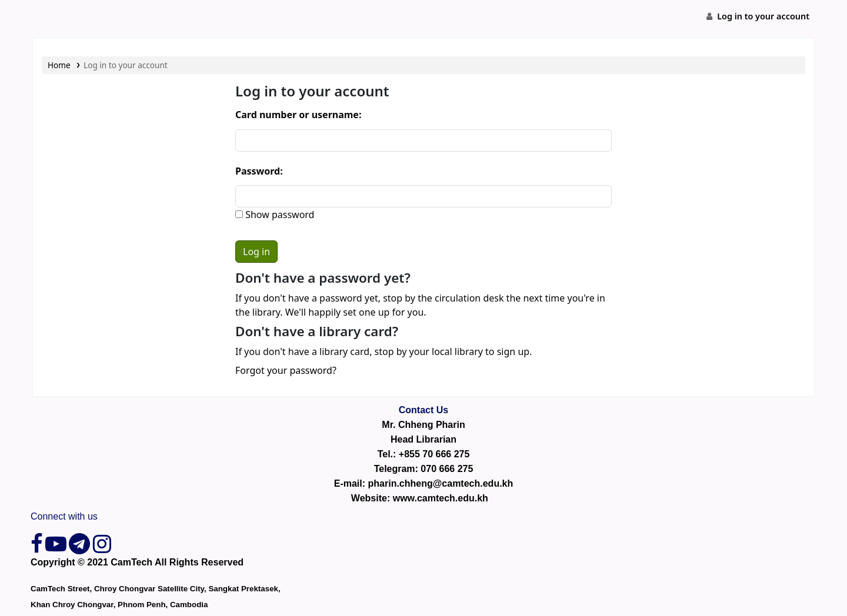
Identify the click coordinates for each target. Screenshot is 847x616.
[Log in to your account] (757, 16)
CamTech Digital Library (62, 16)
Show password (279, 215)
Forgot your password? (286, 370)
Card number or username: (298, 115)
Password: (259, 171)
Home (59, 65)
